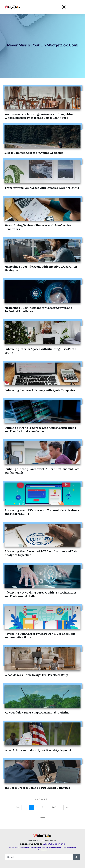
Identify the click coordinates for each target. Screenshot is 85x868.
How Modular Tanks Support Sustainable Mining (37, 712)
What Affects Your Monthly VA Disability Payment (38, 750)
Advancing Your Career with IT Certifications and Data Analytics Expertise (41, 553)
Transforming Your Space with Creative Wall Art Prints (42, 188)
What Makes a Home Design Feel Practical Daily (36, 675)
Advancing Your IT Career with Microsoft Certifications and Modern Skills (42, 512)
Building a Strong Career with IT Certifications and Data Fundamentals (42, 471)
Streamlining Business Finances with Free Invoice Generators (38, 227)
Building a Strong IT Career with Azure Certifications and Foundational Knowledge (40, 429)
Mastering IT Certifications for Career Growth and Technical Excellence (38, 309)
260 (54, 807)
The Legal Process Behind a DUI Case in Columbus (37, 788)
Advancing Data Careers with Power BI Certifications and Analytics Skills (40, 635)
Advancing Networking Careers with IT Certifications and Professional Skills (41, 594)
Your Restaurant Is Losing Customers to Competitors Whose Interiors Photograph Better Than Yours (40, 116)
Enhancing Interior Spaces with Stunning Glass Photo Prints (40, 351)
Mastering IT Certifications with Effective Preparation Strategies (41, 268)
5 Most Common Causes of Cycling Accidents (34, 153)
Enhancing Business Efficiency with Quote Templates (40, 390)
